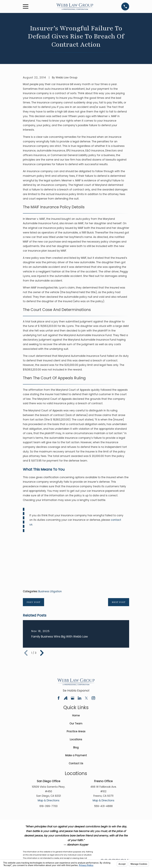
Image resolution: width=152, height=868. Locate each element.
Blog (76, 747)
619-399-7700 (49, 806)
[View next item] (42, 653)
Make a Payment (76, 755)
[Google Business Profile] (73, 698)
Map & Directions (49, 800)
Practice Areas (76, 731)
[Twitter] (86, 698)
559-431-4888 (103, 806)
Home (76, 715)
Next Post (119, 602)
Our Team (76, 724)
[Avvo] (66, 698)
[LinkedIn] (80, 698)
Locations (76, 739)
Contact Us (76, 763)
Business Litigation (50, 591)
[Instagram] (93, 698)
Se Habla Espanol (76, 691)
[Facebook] (59, 698)
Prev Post (33, 602)
